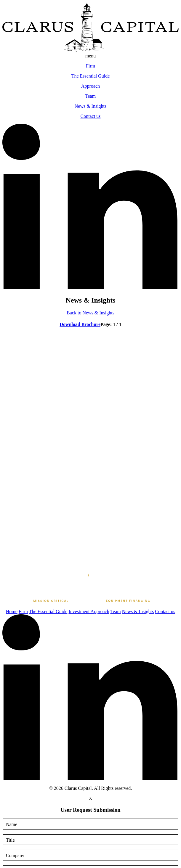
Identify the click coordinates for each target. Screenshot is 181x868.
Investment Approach (89, 611)
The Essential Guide (48, 611)
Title (10, 840)
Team (115, 611)
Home (12, 611)
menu (91, 56)
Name (12, 824)
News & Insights (138, 611)
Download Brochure (80, 324)
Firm (23, 611)
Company (15, 855)
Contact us (165, 611)
